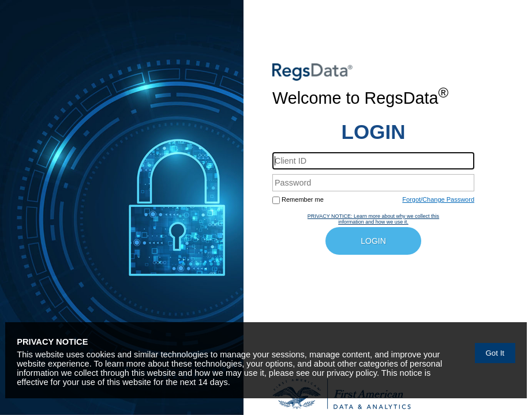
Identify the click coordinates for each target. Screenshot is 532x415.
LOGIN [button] (373, 241)
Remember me (303, 199)
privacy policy (352, 373)
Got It (495, 353)
